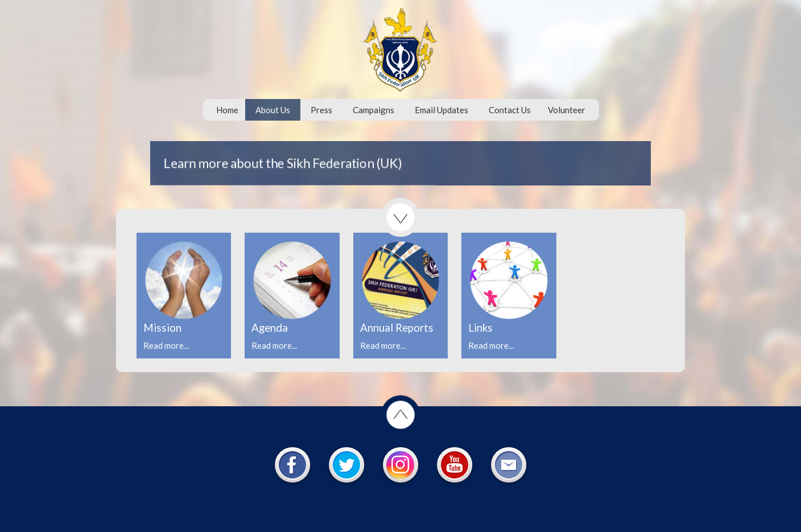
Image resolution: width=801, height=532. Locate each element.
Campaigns (373, 110)
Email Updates (441, 110)
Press (321, 110)
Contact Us (510, 110)
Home (227, 110)
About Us (273, 110)
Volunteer (567, 110)
